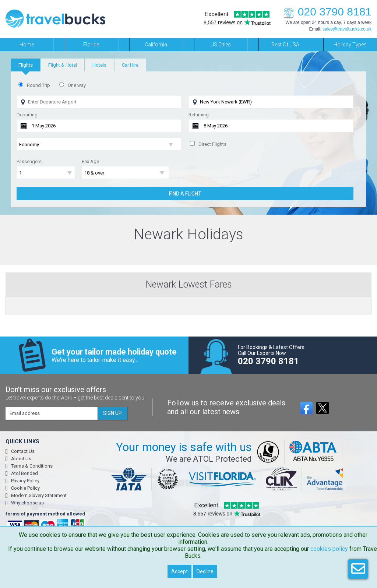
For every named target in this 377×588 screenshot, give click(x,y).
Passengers (29, 161)
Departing (27, 115)
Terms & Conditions (32, 466)
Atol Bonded (24, 473)
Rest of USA (285, 45)
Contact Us (23, 451)
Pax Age (90, 161)
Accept (179, 571)
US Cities (221, 45)
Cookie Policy (25, 488)
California (156, 45)
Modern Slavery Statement (39, 495)
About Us (21, 459)
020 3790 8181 (325, 12)
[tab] (26, 65)
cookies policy (329, 549)
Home (27, 45)
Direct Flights (212, 144)
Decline (205, 571)
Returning (199, 115)
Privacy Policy (25, 481)
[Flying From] (99, 102)
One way (77, 85)
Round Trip (38, 85)
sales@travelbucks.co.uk (347, 29)
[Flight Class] (99, 145)
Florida (91, 45)
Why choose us (27, 503)
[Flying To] (271, 102)
